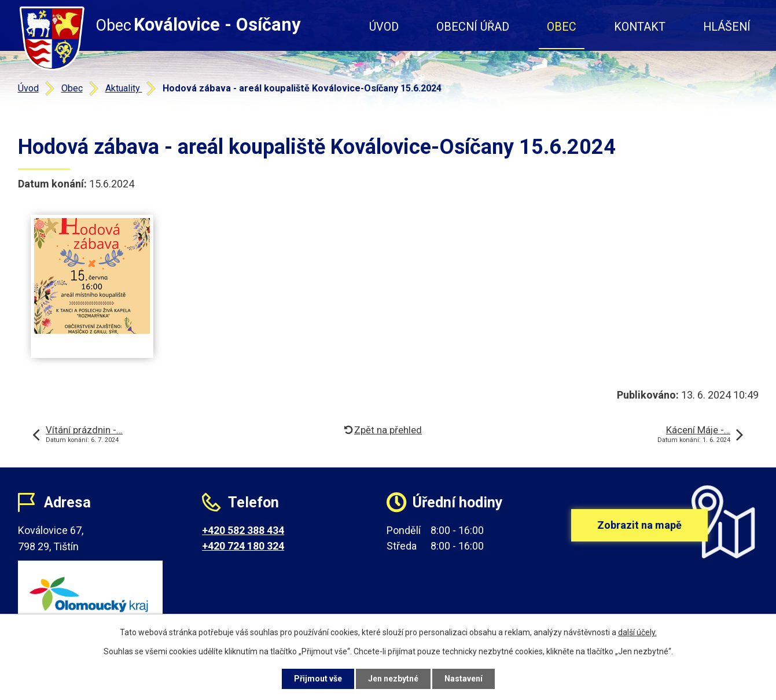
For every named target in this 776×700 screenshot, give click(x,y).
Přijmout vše (318, 679)
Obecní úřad (473, 27)
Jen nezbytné (393, 679)
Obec (562, 27)
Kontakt (640, 27)
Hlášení (727, 27)
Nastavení (464, 679)
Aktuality (124, 88)
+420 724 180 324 (243, 546)
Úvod (384, 27)
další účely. (637, 632)
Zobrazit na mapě (639, 525)
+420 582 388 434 (243, 530)
